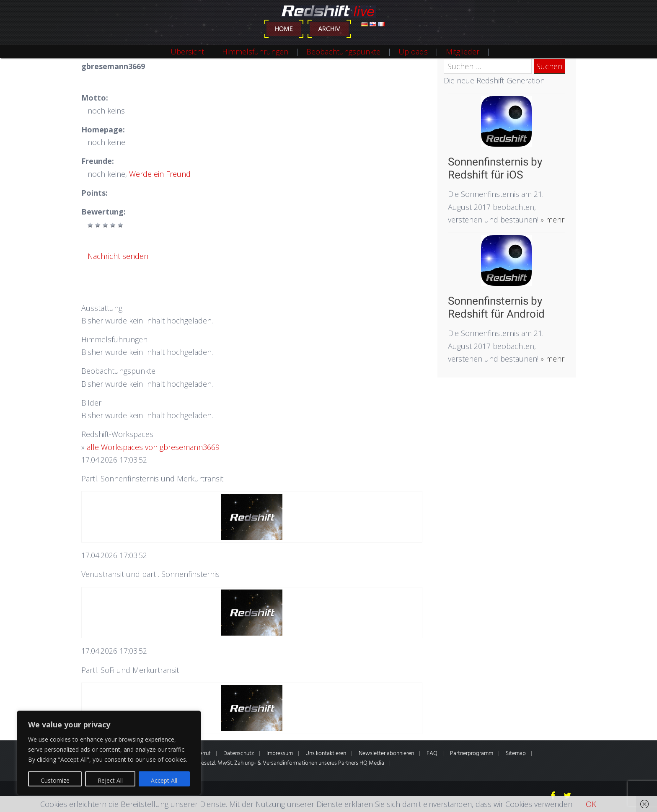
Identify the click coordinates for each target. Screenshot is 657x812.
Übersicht (187, 52)
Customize (55, 780)
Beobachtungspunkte (343, 52)
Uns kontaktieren (326, 754)
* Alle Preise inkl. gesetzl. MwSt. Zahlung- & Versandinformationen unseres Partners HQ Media (271, 763)
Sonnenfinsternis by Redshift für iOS (495, 168)
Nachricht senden (118, 256)
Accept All (164, 780)
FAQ (432, 754)
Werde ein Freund (160, 174)
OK (591, 804)
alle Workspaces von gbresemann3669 (153, 447)
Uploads (413, 52)
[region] (109, 753)
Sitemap (516, 754)
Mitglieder (463, 52)
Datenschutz (239, 754)
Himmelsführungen (255, 52)
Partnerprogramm (472, 754)
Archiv (329, 29)
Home (284, 29)
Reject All (110, 780)
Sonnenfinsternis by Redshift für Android (496, 307)
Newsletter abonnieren (386, 754)
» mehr (551, 220)
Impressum (280, 754)
